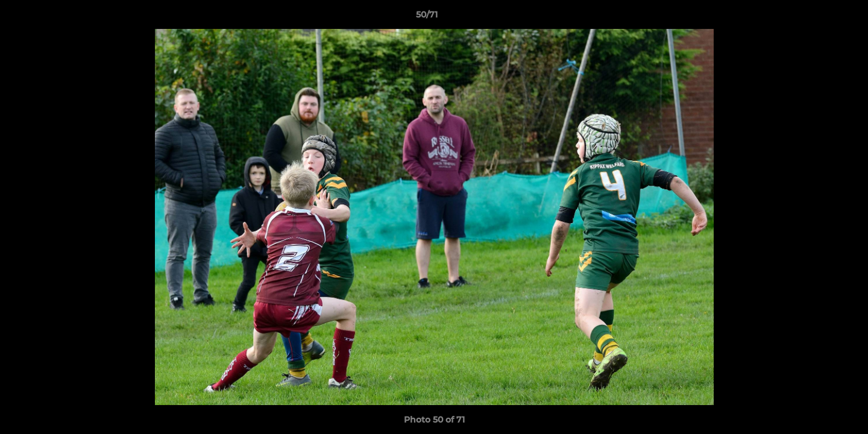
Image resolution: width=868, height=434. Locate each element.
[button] (817, 17)
